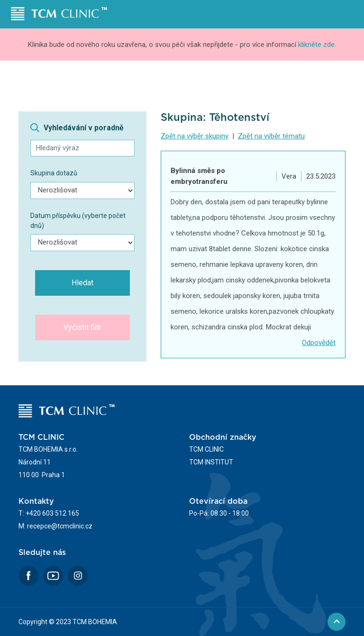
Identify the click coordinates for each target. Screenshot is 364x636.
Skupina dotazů (54, 173)
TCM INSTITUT (211, 462)
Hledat (82, 283)
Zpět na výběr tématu (271, 136)
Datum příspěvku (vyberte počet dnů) (78, 221)
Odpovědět (319, 343)
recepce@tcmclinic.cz (60, 526)
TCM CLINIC (206, 449)
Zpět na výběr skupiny (195, 136)
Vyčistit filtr (82, 327)
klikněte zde (316, 45)
